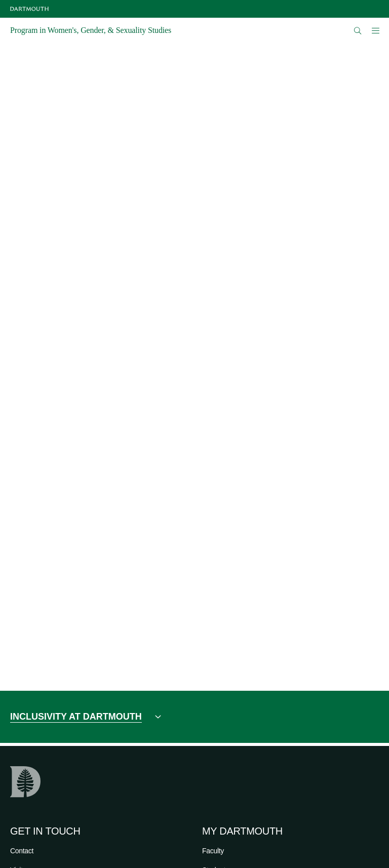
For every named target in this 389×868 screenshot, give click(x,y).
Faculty (213, 851)
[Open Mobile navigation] (375, 30)
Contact (22, 851)
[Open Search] (358, 31)
